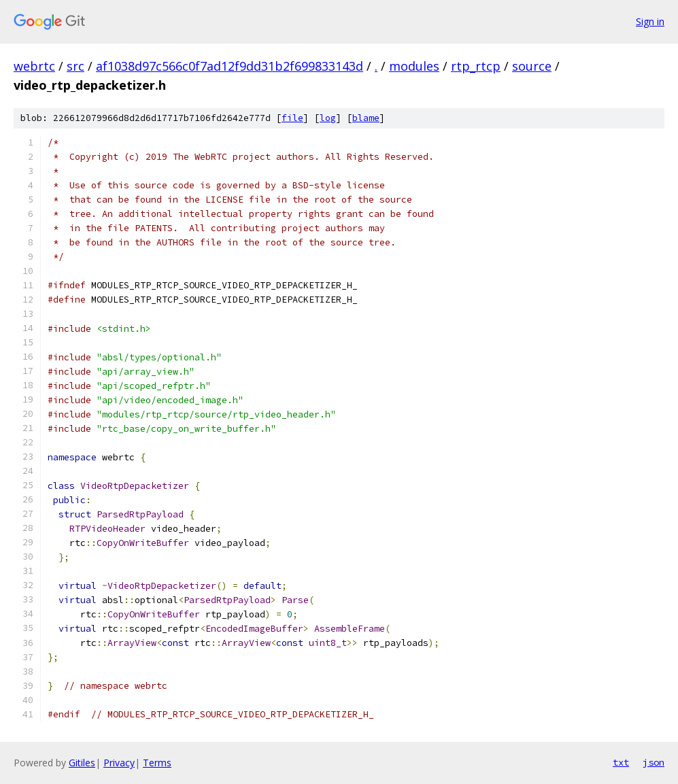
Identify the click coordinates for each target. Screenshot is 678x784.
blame (366, 118)
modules (414, 66)
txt (621, 762)
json (654, 762)
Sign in (650, 21)
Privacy (119, 763)
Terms (157, 763)
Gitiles (82, 763)
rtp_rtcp (476, 66)
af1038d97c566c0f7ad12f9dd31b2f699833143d (230, 66)
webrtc (34, 66)
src (75, 66)
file (292, 118)
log (328, 118)
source (532, 66)
